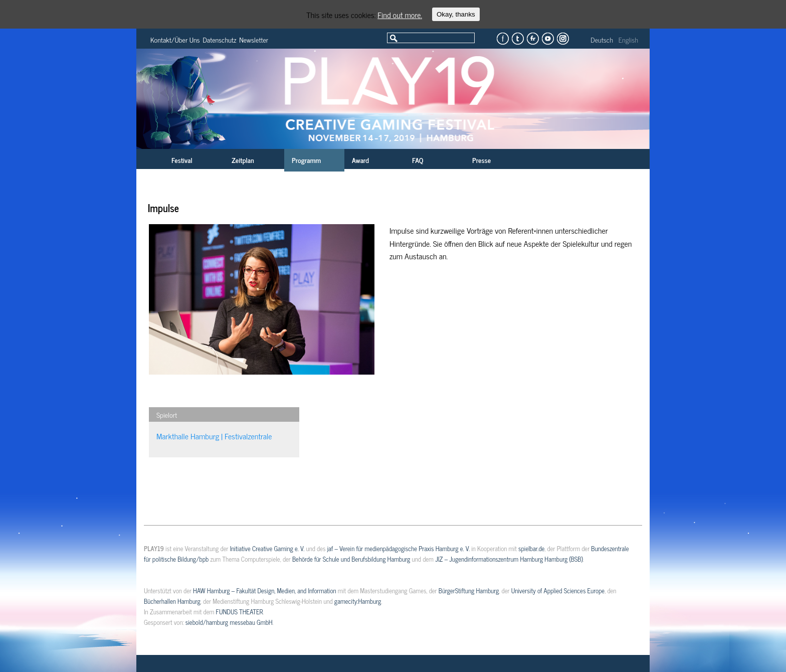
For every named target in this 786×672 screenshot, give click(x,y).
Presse (481, 160)
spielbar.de (531, 548)
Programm (306, 160)
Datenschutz (220, 39)
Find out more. (400, 15)
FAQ (418, 160)
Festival (182, 160)
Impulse (163, 208)
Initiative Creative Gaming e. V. (267, 548)
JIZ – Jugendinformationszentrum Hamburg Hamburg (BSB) (509, 559)
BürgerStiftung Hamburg (469, 591)
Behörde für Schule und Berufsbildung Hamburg (351, 559)
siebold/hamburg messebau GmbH (229, 622)
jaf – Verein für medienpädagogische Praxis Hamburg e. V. (399, 548)
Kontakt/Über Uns (175, 39)
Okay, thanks (456, 14)
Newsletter (254, 39)
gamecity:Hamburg (358, 601)
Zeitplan (243, 160)
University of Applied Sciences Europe (558, 591)
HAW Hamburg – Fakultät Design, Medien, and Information (265, 591)
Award (360, 160)
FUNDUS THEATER (240, 612)
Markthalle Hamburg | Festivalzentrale (214, 436)
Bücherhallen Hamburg (172, 601)
